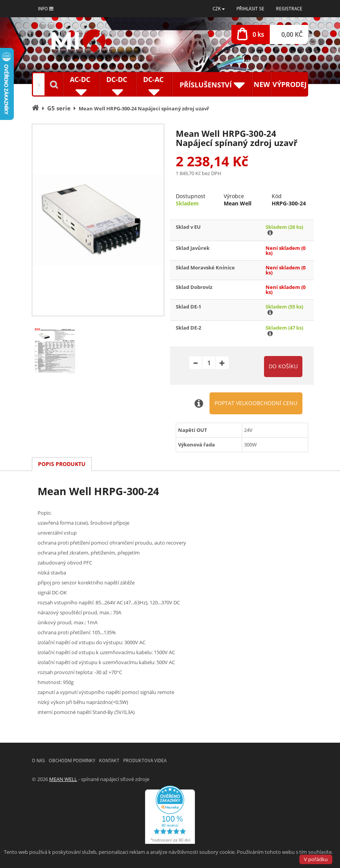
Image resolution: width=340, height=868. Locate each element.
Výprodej (290, 84)
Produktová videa (145, 761)
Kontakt (109, 761)
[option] (98, 220)
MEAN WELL (63, 779)
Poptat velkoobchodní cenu (256, 403)
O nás (38, 761)
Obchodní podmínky (72, 761)
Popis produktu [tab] (62, 464)
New (262, 84)
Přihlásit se (250, 9)
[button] (219, 9)
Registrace (289, 9)
